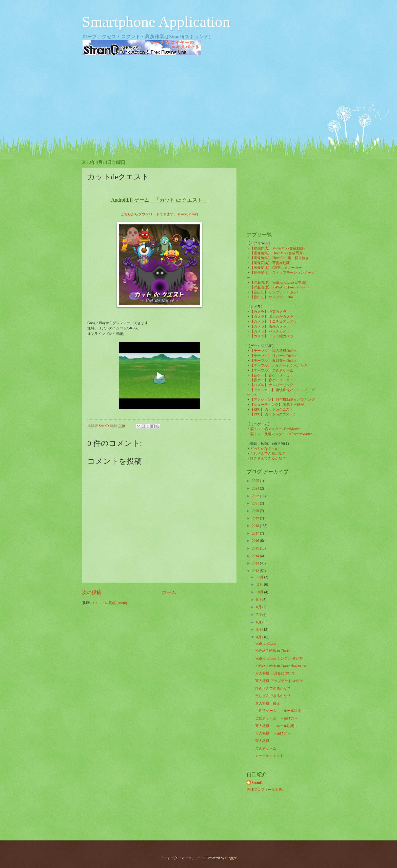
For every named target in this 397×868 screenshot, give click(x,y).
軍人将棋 (262, 741)
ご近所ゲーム (266, 748)
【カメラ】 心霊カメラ (268, 312)
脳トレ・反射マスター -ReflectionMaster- (282, 434)
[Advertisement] (198, 99)
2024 (256, 488)
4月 (259, 637)
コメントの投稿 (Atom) (109, 603)
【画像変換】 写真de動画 (270, 263)
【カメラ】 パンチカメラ (270, 331)
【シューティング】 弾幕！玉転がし (279, 405)
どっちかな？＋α (263, 449)
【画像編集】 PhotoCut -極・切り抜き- (280, 258)
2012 (256, 571)
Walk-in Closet (266, 643)
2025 (256, 481)
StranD (257, 783)
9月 (259, 600)
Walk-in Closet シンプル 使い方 (279, 658)
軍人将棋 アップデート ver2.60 (279, 681)
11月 (260, 585)
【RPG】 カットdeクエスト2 (272, 414)
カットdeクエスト (269, 756)
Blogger (231, 858)
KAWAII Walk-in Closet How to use (281, 666)
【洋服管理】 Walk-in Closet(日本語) (278, 282)
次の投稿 (92, 592)
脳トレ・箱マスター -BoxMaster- (275, 429)
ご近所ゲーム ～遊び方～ (276, 718)
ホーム (169, 592)
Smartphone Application (156, 22)
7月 (259, 615)
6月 (259, 622)
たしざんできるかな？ (268, 453)
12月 (260, 577)
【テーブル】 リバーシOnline (273, 356)
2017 (256, 533)
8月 (259, 607)
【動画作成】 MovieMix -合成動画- (277, 248)
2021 (256, 503)
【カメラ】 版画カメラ (268, 326)
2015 (256, 548)
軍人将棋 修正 (268, 703)
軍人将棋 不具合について (275, 673)
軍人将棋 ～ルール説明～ (276, 726)
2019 (256, 518)
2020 (256, 511)
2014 (256, 556)
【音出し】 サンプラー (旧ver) (274, 292)
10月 (260, 592)
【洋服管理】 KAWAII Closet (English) (279, 287)
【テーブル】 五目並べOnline (273, 361)
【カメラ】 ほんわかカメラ (272, 317)
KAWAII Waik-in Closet (272, 651)
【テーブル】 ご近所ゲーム (272, 371)
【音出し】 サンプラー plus (272, 297)
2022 (256, 496)
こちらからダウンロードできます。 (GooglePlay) (159, 214)
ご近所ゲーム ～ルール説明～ (280, 711)
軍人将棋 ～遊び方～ (273, 733)
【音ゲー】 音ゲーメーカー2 (273, 380)
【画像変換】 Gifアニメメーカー (276, 268)
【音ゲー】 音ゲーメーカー (272, 375)
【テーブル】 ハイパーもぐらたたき (279, 365)
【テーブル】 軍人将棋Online (273, 351)
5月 (259, 630)
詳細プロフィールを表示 (266, 790)
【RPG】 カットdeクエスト (272, 409)
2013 (256, 563)
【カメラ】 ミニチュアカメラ (274, 321)
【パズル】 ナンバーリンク (272, 385)
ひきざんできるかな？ (268, 458)
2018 (256, 526)
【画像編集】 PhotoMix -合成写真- (277, 253)
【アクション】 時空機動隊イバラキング (282, 400)
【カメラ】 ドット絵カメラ (272, 336)
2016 (256, 541)
